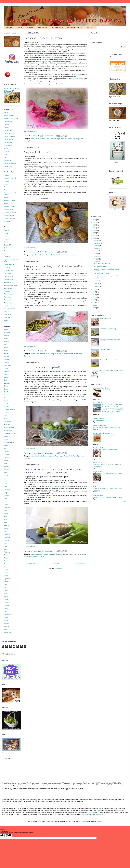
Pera (5, 511)
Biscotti (37, 255)
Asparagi (7, 350)
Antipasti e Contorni (42, 456)
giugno (97, 256)
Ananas (6, 339)
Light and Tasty (42, 48)
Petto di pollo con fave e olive (109, 360)
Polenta (6, 528)
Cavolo (6, 377)
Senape (30, 556)
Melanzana (7, 478)
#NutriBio (7, 230)
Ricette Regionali (9, 294)
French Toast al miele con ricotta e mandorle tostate (108, 497)
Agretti (6, 330)
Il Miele (6, 445)
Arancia (6, 347)
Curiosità (7, 251)
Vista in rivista (8, 306)
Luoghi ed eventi (9, 279)
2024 (95, 225)
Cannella (7, 371)
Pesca (6, 514)
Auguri (33, 255)
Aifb (5, 236)
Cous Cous (7, 395)
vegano (6, 321)
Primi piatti (7, 198)
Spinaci (6, 573)
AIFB (95, 487)
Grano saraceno (9, 442)
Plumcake (7, 151)
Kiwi (5, 448)
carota (6, 617)
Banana (6, 362)
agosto (97, 251)
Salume (6, 561)
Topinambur (7, 579)
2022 (95, 230)
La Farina (7, 267)
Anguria (6, 342)
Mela (5, 472)
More (5, 487)
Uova (5, 585)
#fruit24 (6, 233)
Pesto (6, 516)
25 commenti (49, 453)
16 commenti (49, 252)
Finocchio (7, 425)
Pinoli (6, 519)
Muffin (6, 148)
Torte (31, 141)
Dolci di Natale (8, 140)
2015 (95, 297)
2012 (95, 305)
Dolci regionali (8, 142)
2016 (95, 295)
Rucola (6, 558)
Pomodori (7, 534)
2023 (95, 228)
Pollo (5, 531)
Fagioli (6, 404)
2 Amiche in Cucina (99, 463)
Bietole (6, 368)
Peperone (7, 508)
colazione (43, 139)
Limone (6, 460)
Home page (9, 28)
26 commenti (49, 136)
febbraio (97, 283)
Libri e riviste (8, 273)
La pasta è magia (9, 270)
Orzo (5, 502)
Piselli (47, 354)
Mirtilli (6, 484)
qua (61, 400)
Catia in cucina (98, 496)
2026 (95, 220)
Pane (5, 187)
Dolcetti (6, 128)
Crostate (6, 125)
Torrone (6, 582)
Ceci (5, 380)
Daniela (35, 136)
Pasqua (43, 354)
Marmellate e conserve (11, 285)
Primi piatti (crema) (10, 200)
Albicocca (7, 333)
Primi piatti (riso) (9, 206)
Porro (74, 554)
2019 (95, 238)
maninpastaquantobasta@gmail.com (92, 814)
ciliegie (6, 620)
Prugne (79, 554)
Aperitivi (39, 554)
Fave (5, 416)
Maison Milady (98, 403)
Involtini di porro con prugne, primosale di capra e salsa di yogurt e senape (53, 471)
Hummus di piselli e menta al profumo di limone (107, 427)
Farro (48, 139)
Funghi (6, 439)
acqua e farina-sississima (101, 433)
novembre (98, 243)
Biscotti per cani (9, 116)
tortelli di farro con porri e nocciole (59, 486)
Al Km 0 (6, 239)
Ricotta (71, 354)
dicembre (97, 241)
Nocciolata (68, 255)
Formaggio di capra (48, 554)
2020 (95, 236)
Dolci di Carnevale (9, 137)
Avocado (6, 356)
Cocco (37, 139)
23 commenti (49, 351)
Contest (6, 248)
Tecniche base (8, 303)
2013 (95, 303)
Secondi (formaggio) (10, 212)
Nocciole (69, 139)
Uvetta (6, 591)
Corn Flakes (8, 392)
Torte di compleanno (10, 163)
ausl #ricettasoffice (9, 309)
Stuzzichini (36, 556)
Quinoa (6, 549)
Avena (32, 139)
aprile (96, 262)
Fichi (5, 419)
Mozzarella (7, 490)
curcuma (6, 626)
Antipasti (33, 456)
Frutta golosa (58, 554)
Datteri (6, 401)
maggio (97, 259)
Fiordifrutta (53, 139)
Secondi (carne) (9, 209)
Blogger (99, 821)
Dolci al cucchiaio (9, 134)
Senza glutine (8, 300)
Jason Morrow (84, 821)
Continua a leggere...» (31, 131)
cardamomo (7, 614)
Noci (5, 499)
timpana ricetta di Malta (108, 435)
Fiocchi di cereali (9, 428)
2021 (95, 233)
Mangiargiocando (9, 282)
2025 (95, 222)
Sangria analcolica (105, 319)
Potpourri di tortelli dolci (42, 152)
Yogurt (42, 556)
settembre (98, 248)
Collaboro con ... (43, 28)
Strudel (6, 154)
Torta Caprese (106, 390)
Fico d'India (7, 422)
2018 (95, 289)
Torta (5, 157)
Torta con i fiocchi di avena (43, 38)
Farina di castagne (9, 410)
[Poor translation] (8, 835)
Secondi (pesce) (9, 215)
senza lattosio (78, 354)
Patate (66, 456)
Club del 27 (7, 245)
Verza (6, 594)
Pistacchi (7, 525)
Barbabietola (8, 365)
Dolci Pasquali (8, 131)
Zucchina (27, 356)
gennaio (97, 286)
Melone (6, 481)
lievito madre (8, 315)
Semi (5, 564)
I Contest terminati (58, 28)
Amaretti (6, 336)
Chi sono (20, 28)
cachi (5, 611)
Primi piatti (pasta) (55, 354)
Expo (5, 254)
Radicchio (7, 552)
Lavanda (6, 454)
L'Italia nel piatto (9, 264)
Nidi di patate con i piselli (43, 367)
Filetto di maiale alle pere (100, 420)
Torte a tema (8, 160)
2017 (95, 292)
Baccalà (6, 359)
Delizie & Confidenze (100, 426)
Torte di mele (8, 166)
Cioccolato (7, 383)
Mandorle (61, 255)
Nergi (6, 493)
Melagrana (7, 475)
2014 (95, 300)
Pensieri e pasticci (99, 419)
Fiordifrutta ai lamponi (77, 78)
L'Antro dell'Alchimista (100, 388)
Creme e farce (8, 122)
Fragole (6, 436)
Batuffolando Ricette (100, 448)
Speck (6, 570)
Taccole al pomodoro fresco (110, 450)
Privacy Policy (90, 28)
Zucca (6, 603)
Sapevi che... (30, 28)
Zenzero (6, 599)
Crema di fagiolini (105, 350)
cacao (6, 608)
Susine (6, 576)
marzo (97, 281)
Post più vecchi (81, 563)
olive (5, 629)
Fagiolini (6, 407)
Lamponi (6, 451)
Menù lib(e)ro (8, 288)
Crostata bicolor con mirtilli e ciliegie (112, 474)
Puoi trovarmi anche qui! (75, 28)
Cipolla (6, 386)
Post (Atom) (58, 568)
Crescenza (7, 398)
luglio (96, 254)
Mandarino (7, 466)
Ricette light (76, 139)
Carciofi (6, 374)
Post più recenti (30, 563)
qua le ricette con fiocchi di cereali (48, 61)
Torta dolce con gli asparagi (108, 329)
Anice (6, 345)
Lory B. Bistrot (98, 472)
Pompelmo (7, 537)
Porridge (6, 540)
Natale (6, 184)
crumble (6, 623)
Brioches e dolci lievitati (11, 119)
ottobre (97, 246)
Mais (5, 463)
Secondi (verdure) (9, 218)
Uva (5, 588)
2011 (95, 308)
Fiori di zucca (8, 431)
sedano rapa (8, 632)
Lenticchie (7, 457)
